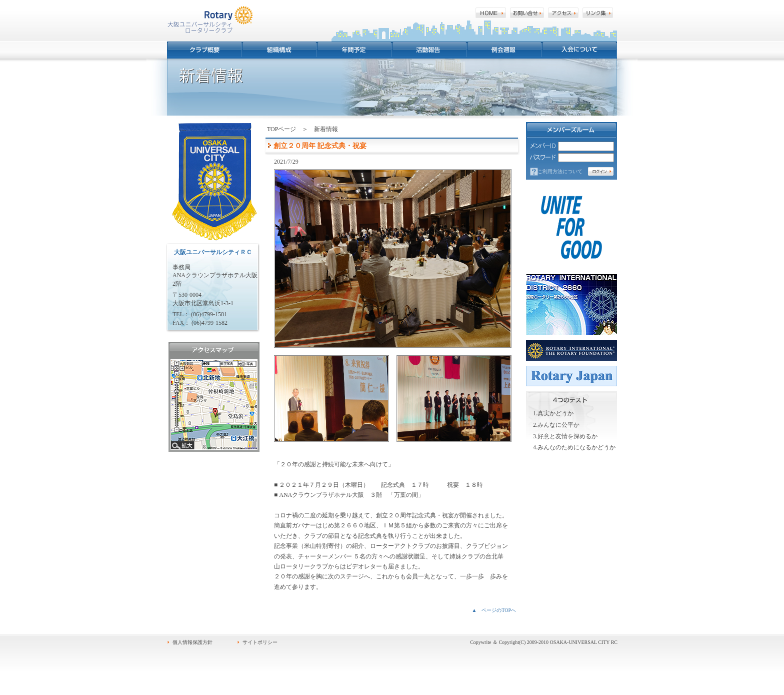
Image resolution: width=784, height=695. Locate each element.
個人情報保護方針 (192, 642)
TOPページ (281, 129)
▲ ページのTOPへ (494, 610)
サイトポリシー (260, 642)
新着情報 (326, 129)
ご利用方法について (560, 171)
